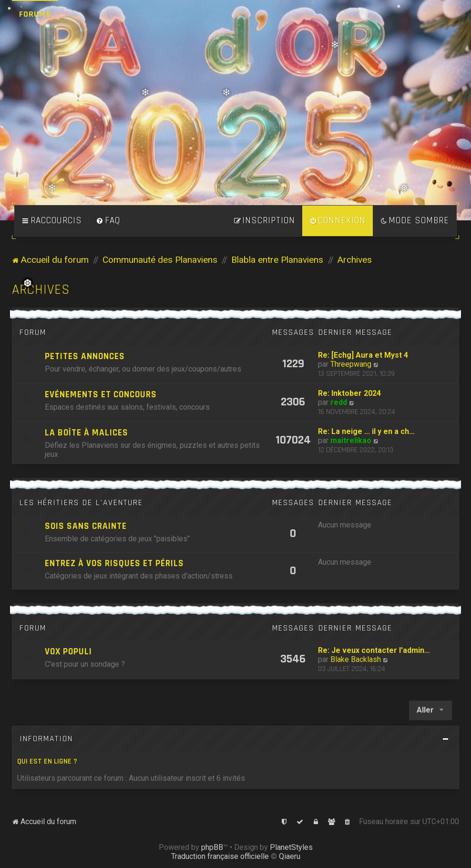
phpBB (212, 847)
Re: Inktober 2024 (349, 393)
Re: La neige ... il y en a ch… (366, 431)
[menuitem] (108, 221)
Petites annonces (85, 356)
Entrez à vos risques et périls (114, 563)
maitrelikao (351, 440)
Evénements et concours (101, 395)
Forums (35, 14)
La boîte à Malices (87, 433)
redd (339, 402)
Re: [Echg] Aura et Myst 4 (363, 355)
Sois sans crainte (86, 526)
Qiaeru (290, 856)
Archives (41, 290)
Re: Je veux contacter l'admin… (374, 650)
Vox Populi (68, 652)
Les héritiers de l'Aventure (81, 503)
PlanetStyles (291, 847)
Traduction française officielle (220, 856)
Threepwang (351, 364)
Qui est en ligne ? (47, 761)
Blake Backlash (356, 659)
